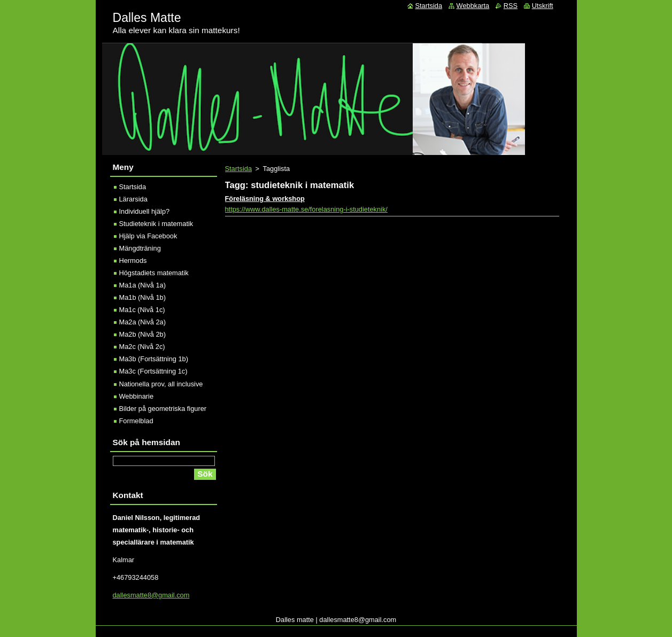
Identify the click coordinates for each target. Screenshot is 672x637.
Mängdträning (140, 248)
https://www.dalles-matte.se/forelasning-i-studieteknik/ (306, 209)
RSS (511, 6)
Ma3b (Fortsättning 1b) (154, 359)
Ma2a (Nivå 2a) (142, 322)
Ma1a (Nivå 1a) (142, 285)
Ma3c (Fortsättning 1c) (153, 371)
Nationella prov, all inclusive (161, 384)
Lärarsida (133, 199)
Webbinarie (137, 396)
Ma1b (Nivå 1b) (142, 297)
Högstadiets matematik (154, 273)
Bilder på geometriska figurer (163, 409)
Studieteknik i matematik (156, 224)
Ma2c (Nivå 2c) (142, 347)
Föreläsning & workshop (265, 199)
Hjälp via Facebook (148, 236)
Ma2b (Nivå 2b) (142, 334)
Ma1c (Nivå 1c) (142, 310)
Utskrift (543, 6)
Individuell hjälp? (145, 211)
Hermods (133, 261)
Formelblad (136, 421)
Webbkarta (473, 6)
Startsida (239, 169)
